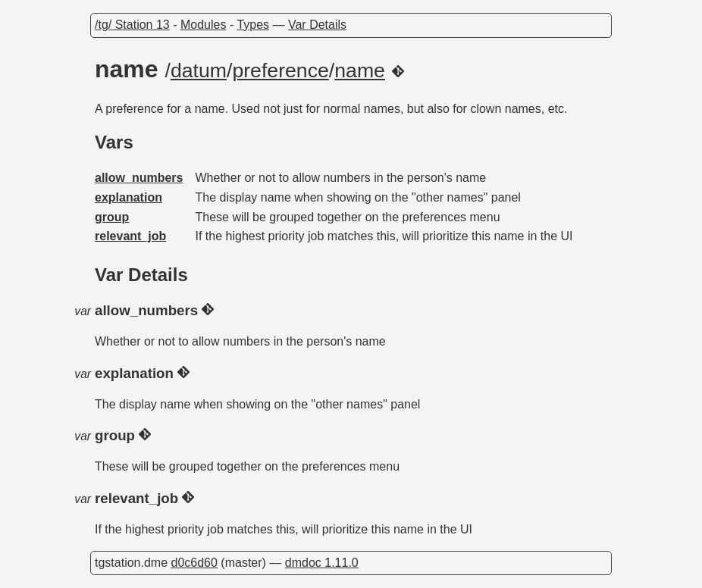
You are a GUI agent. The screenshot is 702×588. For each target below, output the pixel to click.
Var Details (317, 25)
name (360, 70)
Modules (203, 25)
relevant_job (130, 236)
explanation (128, 197)
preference (280, 70)
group (112, 217)
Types (253, 25)
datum (199, 70)
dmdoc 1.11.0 (322, 563)
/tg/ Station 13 (132, 25)
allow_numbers (139, 178)
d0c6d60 (194, 563)
